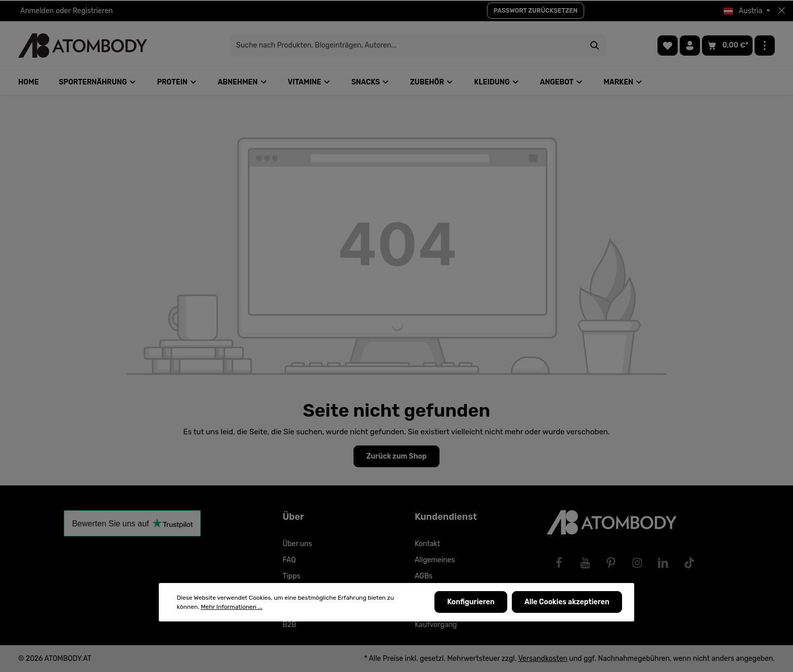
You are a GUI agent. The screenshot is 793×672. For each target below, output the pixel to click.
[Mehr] (765, 46)
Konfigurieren (472, 602)
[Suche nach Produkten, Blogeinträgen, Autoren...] (385, 46)
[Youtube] (585, 563)
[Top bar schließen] (782, 11)
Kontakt (427, 544)
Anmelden (37, 11)
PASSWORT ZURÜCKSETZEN (536, 11)
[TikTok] (689, 563)
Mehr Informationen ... (232, 607)
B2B (290, 625)
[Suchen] (573, 46)
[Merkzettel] (668, 46)
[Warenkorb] (727, 46)
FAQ (289, 560)
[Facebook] (559, 563)
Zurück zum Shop (396, 456)
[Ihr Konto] (690, 46)
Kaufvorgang (436, 625)
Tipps (292, 576)
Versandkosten (543, 659)
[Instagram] (637, 563)
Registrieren (93, 11)
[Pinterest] (611, 563)
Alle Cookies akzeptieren (567, 602)
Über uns (297, 544)
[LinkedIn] (663, 563)
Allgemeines (435, 560)
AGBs (424, 576)
